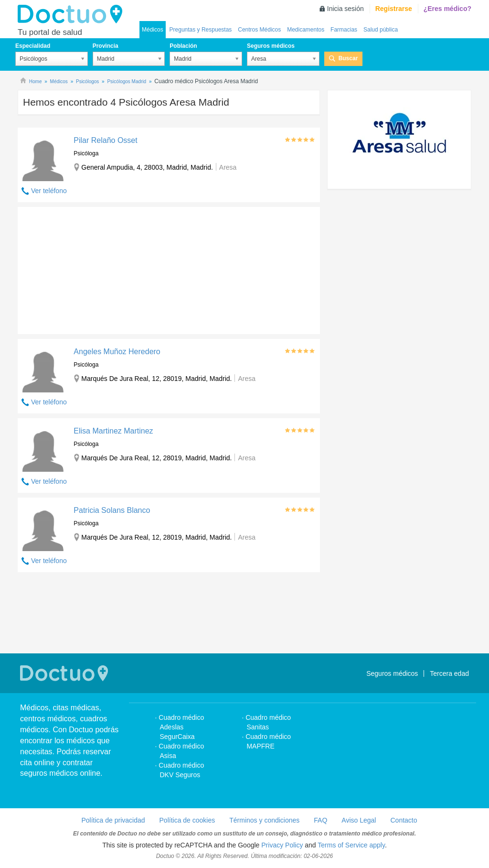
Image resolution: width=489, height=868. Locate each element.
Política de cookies (187, 820)
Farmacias (344, 30)
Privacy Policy (282, 845)
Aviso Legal (359, 820)
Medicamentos (306, 30)
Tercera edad (449, 673)
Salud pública (381, 30)
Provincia (106, 46)
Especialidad (33, 46)
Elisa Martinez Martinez (113, 431)
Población (183, 46)
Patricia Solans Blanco (112, 510)
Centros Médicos (259, 30)
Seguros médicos (271, 46)
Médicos (153, 30)
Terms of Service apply (351, 845)
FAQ (320, 820)
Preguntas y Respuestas (201, 30)
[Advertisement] (91, 268)
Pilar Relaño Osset (105, 140)
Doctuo (73, 14)
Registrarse (394, 9)
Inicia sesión (345, 9)
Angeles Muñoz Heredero (117, 352)
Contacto (404, 820)
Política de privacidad (113, 820)
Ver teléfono (49, 191)
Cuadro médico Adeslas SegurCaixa (181, 727)
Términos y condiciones (264, 820)
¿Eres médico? (447, 9)
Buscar (348, 58)
